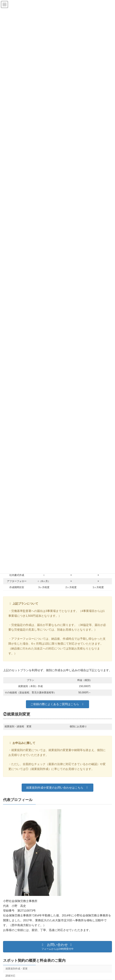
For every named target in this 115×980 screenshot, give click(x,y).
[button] (57, 704)
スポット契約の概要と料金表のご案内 (34, 960)
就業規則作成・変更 (17, 969)
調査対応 (10, 976)
